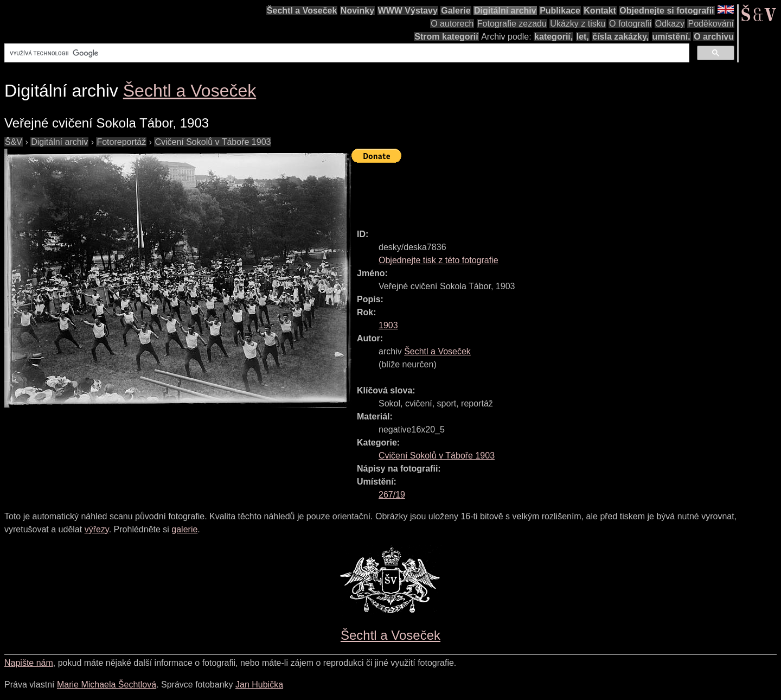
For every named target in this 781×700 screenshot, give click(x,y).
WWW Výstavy (408, 11)
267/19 (392, 495)
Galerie (456, 11)
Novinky (357, 11)
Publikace (560, 11)
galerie (184, 529)
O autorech (452, 24)
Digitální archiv (505, 11)
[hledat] (346, 53)
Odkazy (670, 24)
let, (583, 37)
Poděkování (711, 24)
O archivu (714, 37)
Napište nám (29, 663)
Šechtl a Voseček (302, 11)
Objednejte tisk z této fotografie (438, 260)
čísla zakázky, (620, 37)
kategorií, (553, 37)
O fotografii (630, 24)
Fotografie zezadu (512, 24)
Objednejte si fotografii (667, 11)
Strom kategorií (446, 37)
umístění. (671, 37)
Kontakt (600, 11)
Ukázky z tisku (578, 24)
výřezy (97, 529)
